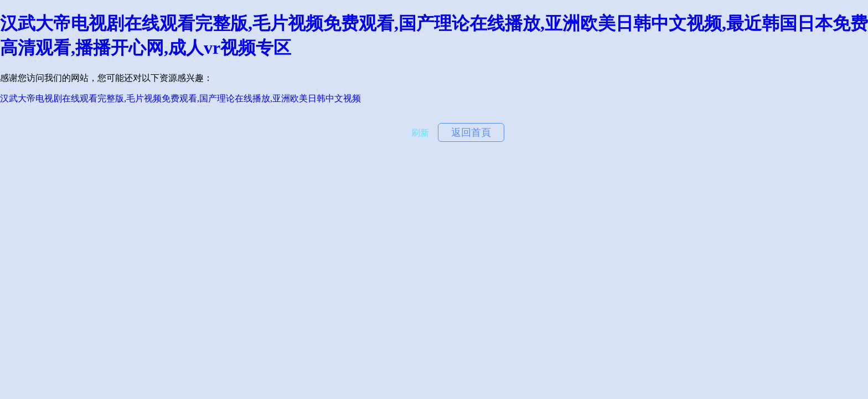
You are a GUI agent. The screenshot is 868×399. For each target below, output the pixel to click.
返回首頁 (471, 132)
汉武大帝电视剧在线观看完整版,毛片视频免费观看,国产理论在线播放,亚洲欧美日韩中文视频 (180, 98)
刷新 (420, 133)
